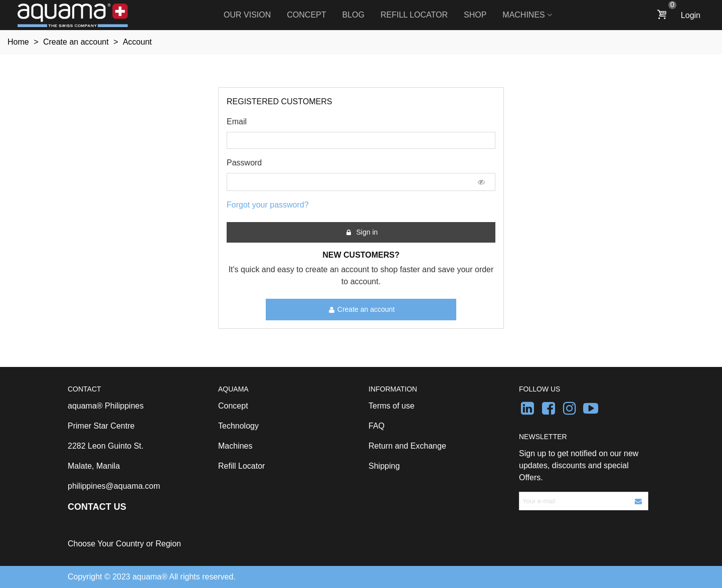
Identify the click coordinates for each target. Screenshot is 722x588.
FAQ (377, 426)
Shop (475, 15)
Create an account (362, 310)
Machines (523, 15)
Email (237, 122)
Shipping (384, 466)
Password (244, 163)
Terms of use (392, 406)
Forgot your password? (268, 205)
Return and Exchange (407, 446)
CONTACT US (97, 507)
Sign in (362, 232)
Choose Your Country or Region (124, 544)
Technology (238, 426)
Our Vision (247, 15)
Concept (306, 15)
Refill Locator (414, 15)
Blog (353, 15)
